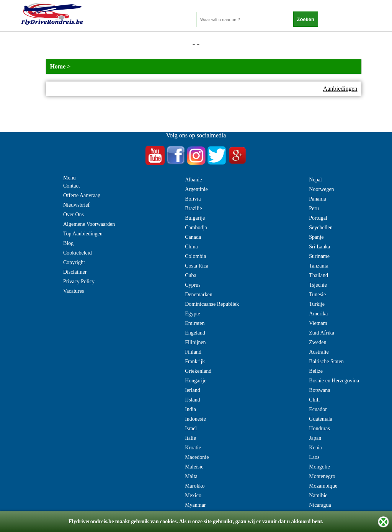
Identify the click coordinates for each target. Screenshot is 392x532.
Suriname (319, 256)
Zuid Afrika (322, 333)
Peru (314, 208)
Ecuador (318, 409)
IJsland (193, 400)
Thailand (318, 275)
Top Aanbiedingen (83, 234)
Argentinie (196, 189)
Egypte (193, 314)
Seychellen (321, 228)
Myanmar (195, 505)
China (191, 247)
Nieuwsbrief (76, 205)
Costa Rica (197, 266)
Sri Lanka (319, 247)
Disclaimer (75, 272)
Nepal (315, 180)
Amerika (318, 314)
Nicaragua (320, 505)
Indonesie (195, 419)
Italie (190, 438)
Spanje (316, 237)
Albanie (193, 180)
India (190, 409)
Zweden (318, 342)
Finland (193, 352)
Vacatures (73, 291)
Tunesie (317, 295)
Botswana (319, 390)
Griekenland (198, 371)
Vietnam (318, 323)
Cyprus (193, 285)
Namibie (318, 495)
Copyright (74, 262)
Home (58, 66)
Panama (317, 199)
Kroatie (193, 448)
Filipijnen (195, 342)
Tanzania (318, 266)
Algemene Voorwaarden (89, 224)
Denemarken (199, 295)
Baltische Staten (326, 361)
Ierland (193, 390)
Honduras (319, 428)
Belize (316, 371)
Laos (314, 457)
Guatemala (321, 419)
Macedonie (197, 457)
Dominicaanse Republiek (212, 304)
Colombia (195, 256)
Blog (68, 243)
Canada (193, 237)
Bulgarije (195, 218)
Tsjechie (318, 285)
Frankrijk (195, 361)
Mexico (193, 495)
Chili (314, 400)
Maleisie (194, 467)
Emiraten (195, 323)
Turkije (317, 304)
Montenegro (322, 476)
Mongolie (319, 467)
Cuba (191, 275)
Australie (319, 352)
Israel (191, 428)
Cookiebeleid (78, 253)
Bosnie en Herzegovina (334, 381)
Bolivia (193, 199)
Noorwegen (321, 189)
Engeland (195, 333)
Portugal (318, 218)
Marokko (195, 486)
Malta (191, 476)
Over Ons (73, 215)
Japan (315, 438)
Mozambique (323, 486)
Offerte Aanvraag (82, 195)
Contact (72, 186)
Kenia (315, 448)
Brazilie (193, 208)
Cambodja (196, 228)
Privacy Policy (79, 282)
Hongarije (196, 381)
